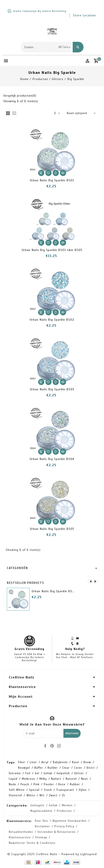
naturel (71, 779)
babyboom (60, 762)
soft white (17, 790)
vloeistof (15, 795)
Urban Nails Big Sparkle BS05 (52, 529)
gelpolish (63, 773)
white (31, 795)
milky (43, 779)
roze (62, 784)
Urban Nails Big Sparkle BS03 (52, 389)
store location (84, 15)
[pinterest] (52, 746)
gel (37, 773)
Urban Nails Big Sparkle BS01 (52, 180)
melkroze (28, 779)
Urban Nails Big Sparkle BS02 (52, 320)
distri (91, 768)
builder (53, 768)
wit (42, 795)
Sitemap (41, 837)
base (76, 762)
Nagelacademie (41, 811)
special (34, 790)
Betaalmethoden (21, 832)
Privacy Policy (64, 826)
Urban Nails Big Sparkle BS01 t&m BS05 (52, 250)
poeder (49, 784)
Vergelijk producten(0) (20, 96)
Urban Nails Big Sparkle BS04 (52, 459)
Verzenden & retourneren (57, 832)
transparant (65, 790)
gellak (48, 773)
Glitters (58, 79)
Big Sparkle (76, 79)
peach (25, 784)
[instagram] (59, 746)
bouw (87, 762)
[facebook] (45, 746)
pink (36, 784)
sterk (48, 790)
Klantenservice (20, 837)
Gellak (53, 805)
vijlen (83, 790)
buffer (39, 768)
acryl (45, 762)
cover (78, 768)
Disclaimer (42, 826)
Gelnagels (37, 805)
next (84, 779)
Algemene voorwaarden (70, 821)
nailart (56, 779)
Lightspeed (88, 854)
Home (24, 79)
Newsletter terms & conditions (32, 843)
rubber (75, 784)
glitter (79, 773)
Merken (67, 805)
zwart (53, 795)
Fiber (22, 762)
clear (66, 768)
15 (63, 795)
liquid (13, 779)
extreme (15, 773)
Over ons (41, 821)
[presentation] (89, 581)
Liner (33, 762)
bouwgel (24, 768)
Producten (40, 79)
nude (12, 784)
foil (28, 773)
